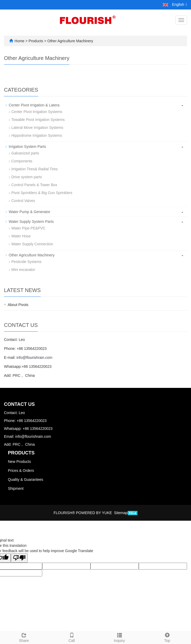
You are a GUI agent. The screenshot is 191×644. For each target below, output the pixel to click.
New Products (19, 462)
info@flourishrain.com (34, 358)
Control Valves (23, 201)
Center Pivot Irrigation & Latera (34, 105)
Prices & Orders (21, 471)
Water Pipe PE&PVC (28, 228)
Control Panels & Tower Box (34, 185)
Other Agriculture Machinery (70, 41)
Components (22, 161)
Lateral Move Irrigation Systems (37, 128)
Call (72, 637)
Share (24, 637)
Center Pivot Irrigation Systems (37, 112)
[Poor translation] (19, 558)
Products (36, 41)
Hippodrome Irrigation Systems (37, 135)
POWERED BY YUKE (94, 513)
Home (19, 41)
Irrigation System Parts (27, 147)
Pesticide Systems (26, 262)
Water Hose (21, 236)
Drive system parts (27, 177)
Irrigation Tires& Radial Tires (35, 169)
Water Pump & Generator (29, 212)
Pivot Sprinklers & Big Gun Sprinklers (42, 193)
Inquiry (119, 637)
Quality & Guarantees (26, 480)
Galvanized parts (25, 153)
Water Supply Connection (32, 244)
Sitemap (121, 513)
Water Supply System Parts (31, 222)
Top (167, 637)
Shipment (16, 488)
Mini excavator (23, 270)
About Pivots (18, 305)
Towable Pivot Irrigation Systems (38, 120)
